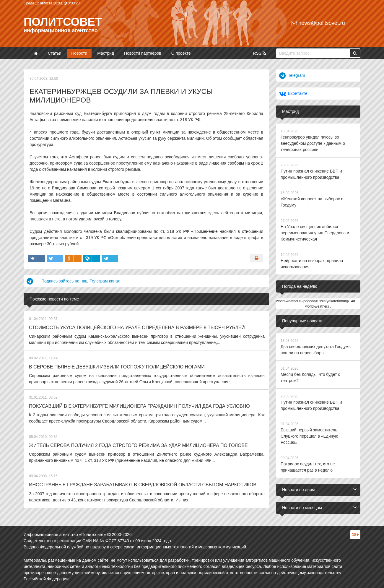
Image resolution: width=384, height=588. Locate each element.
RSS (259, 53)
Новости (79, 53)
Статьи (54, 53)
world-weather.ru (318, 306)
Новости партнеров (143, 53)
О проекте (181, 53)
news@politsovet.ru (318, 23)
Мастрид (106, 53)
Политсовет (63, 22)
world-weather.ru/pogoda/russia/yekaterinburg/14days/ (319, 301)
